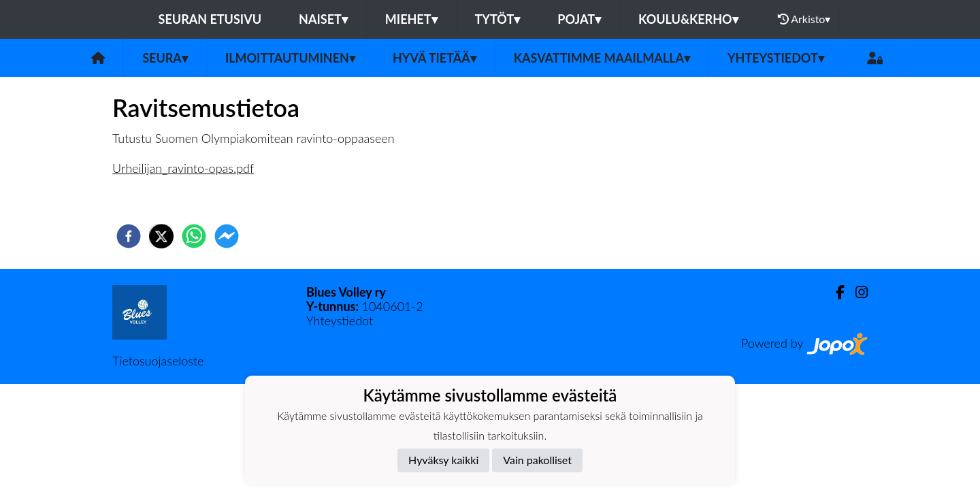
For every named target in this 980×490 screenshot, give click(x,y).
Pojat (579, 19)
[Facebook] (835, 292)
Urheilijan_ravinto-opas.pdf (183, 168)
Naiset (323, 19)
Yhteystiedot (776, 58)
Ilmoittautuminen (290, 58)
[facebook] (129, 236)
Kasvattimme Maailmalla (602, 58)
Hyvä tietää (435, 58)
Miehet (411, 19)
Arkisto (804, 19)
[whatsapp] (194, 236)
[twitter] (161, 236)
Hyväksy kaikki (443, 460)
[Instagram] (856, 292)
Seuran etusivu (210, 19)
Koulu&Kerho (688, 19)
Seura (165, 58)
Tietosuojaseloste (158, 361)
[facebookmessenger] (227, 236)
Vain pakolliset (537, 460)
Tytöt (498, 19)
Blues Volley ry (346, 292)
